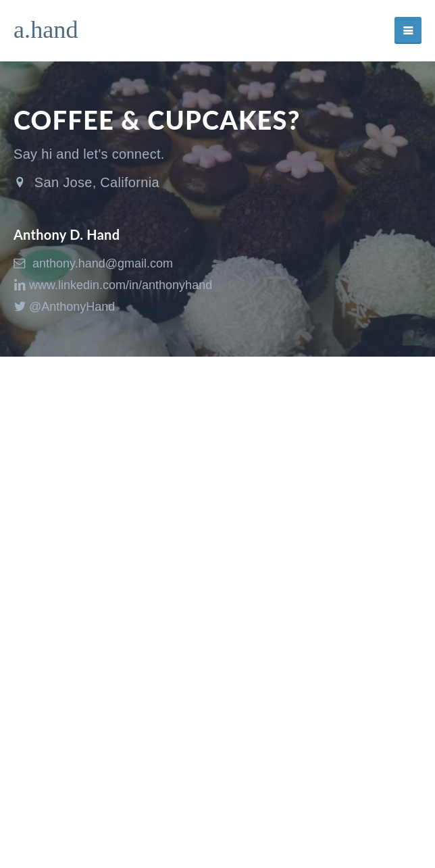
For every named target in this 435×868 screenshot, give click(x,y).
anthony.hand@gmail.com (93, 263)
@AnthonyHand (64, 307)
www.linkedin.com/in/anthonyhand (113, 285)
